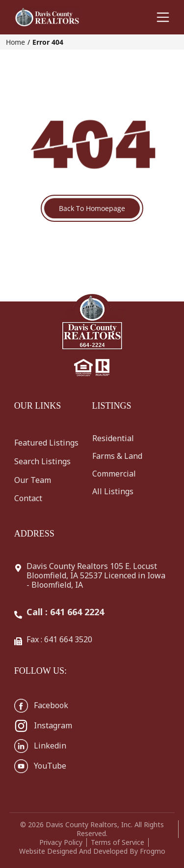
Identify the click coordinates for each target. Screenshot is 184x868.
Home (15, 42)
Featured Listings (46, 443)
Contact (28, 498)
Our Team (33, 480)
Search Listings (42, 461)
